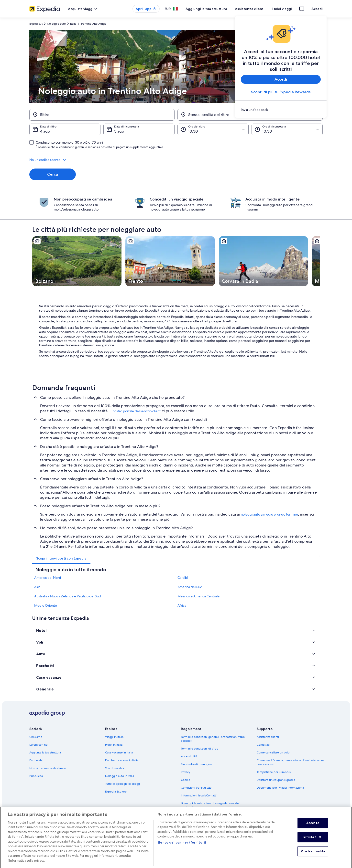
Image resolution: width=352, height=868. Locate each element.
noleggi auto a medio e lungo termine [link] (269, 514)
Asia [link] (37, 587)
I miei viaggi (282, 9)
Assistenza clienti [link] (268, 737)
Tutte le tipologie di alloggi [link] (123, 784)
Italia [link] (73, 24)
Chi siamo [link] (36, 737)
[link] (281, 110)
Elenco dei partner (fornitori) (182, 849)
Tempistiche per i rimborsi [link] (274, 772)
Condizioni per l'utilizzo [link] (196, 788)
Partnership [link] (37, 760)
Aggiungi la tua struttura (206, 9)
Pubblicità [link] (36, 776)
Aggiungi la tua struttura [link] (45, 752)
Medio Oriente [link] (46, 605)
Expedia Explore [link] (116, 792)
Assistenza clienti (250, 9)
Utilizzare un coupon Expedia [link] (276, 780)
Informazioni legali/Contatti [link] (199, 795)
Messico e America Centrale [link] (198, 596)
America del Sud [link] (190, 587)
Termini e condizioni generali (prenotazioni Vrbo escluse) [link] (213, 739)
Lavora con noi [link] (39, 745)
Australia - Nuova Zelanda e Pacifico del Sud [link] (68, 596)
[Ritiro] (102, 115)
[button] (176, 160)
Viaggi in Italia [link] (114, 737)
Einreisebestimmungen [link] (196, 764)
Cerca (53, 174)
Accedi (317, 9)
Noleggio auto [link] (56, 24)
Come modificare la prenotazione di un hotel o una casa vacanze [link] (291, 762)
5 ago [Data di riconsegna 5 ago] (119, 131)
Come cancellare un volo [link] (273, 752)
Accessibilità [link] (189, 756)
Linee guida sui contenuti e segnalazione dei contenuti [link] (210, 805)
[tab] (61, 558)
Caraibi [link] (183, 578)
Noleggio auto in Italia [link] (120, 776)
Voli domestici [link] (115, 768)
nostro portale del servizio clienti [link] (137, 411)
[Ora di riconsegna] (287, 129)
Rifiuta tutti (313, 844)
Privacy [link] (186, 772)
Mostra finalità (313, 858)
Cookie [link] (186, 780)
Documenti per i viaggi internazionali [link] (281, 788)
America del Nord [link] (48, 578)
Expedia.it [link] (36, 24)
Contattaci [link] (263, 745)
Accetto (313, 830)
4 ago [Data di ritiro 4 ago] (45, 131)
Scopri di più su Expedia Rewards (281, 92)
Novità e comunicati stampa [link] (48, 768)
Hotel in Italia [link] (114, 745)
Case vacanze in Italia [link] (119, 752)
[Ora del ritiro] (213, 129)
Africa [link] (182, 605)
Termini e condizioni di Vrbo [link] (200, 749)
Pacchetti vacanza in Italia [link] (122, 760)
